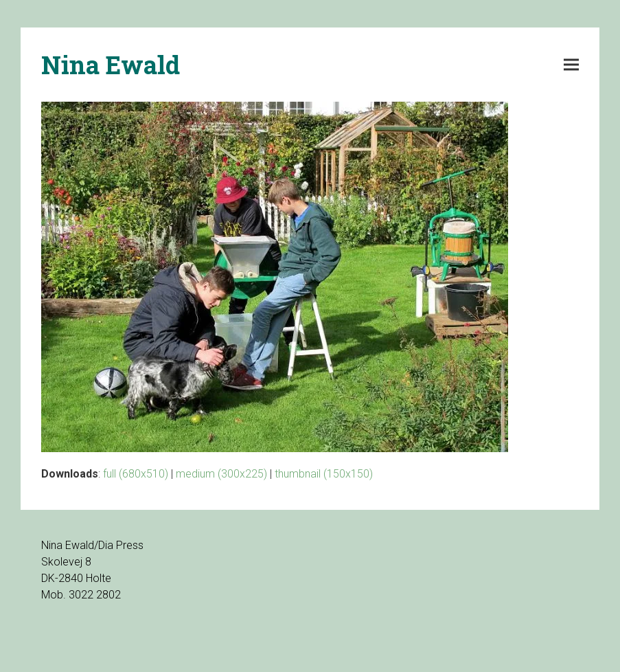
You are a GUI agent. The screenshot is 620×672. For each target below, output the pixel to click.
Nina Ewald (111, 65)
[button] (571, 65)
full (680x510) (136, 474)
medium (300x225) (221, 474)
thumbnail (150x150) (324, 474)
